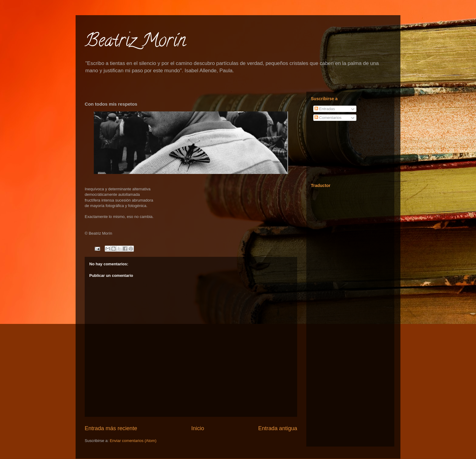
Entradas (325, 109)
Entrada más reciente (111, 428)
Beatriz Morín (135, 42)
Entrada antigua (278, 428)
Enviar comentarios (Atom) (133, 441)
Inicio (198, 428)
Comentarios (328, 118)
